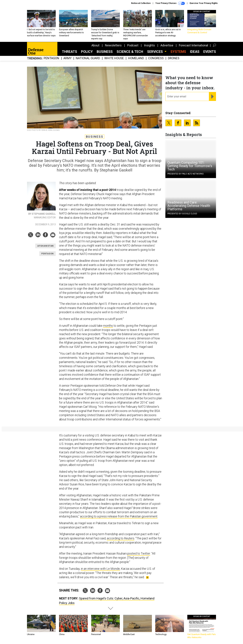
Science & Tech (130, 52)
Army (67, 58)
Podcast (133, 45)
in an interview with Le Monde (100, 569)
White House (114, 58)
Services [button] (155, 52)
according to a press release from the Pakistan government (119, 516)
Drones (174, 58)
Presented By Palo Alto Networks (185, 174)
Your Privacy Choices (170, 3)
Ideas (195, 52)
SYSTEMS (178, 52)
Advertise (167, 45)
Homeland (136, 58)
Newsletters (113, 45)
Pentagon (51, 58)
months (108, 326)
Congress (156, 58)
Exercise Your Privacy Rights (204, 3)
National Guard (88, 58)
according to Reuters (121, 538)
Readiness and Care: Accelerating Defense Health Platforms (189, 206)
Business (105, 52)
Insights (149, 45)
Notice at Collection (141, 3)
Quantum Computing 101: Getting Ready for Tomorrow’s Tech (190, 166)
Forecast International (193, 45)
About (95, 45)
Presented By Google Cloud (182, 214)
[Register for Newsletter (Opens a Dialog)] (212, 97)
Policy (87, 52)
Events (210, 52)
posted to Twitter (139, 553)
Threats (70, 52)
